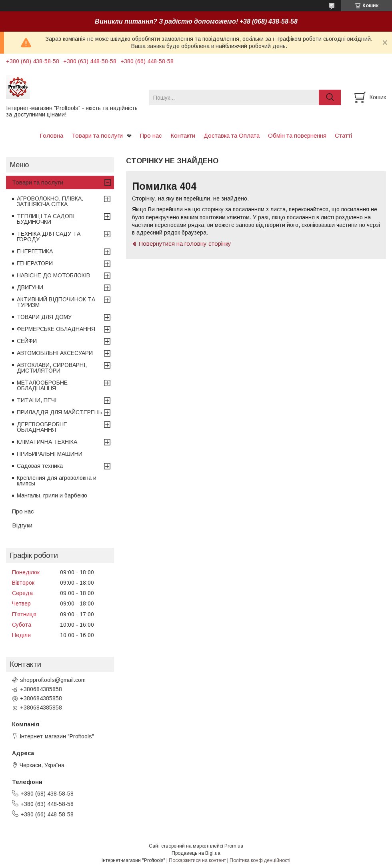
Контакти (183, 135)
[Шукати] (330, 97)
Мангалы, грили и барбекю (52, 495)
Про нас (151, 135)
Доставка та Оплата (232, 135)
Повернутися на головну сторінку (185, 244)
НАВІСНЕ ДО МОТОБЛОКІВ (53, 275)
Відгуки (22, 525)
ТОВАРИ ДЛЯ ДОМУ (44, 317)
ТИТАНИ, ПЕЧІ (37, 400)
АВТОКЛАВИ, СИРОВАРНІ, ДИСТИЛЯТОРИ (52, 368)
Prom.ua (234, 846)
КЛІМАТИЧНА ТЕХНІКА (47, 442)
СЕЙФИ (27, 341)
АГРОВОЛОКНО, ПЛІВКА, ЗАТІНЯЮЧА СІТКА (50, 201)
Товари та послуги (97, 135)
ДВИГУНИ (30, 287)
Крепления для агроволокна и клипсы (57, 481)
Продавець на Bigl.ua (196, 853)
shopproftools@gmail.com (53, 680)
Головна (51, 135)
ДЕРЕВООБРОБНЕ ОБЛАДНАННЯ (42, 427)
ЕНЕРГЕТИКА (35, 251)
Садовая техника (40, 466)
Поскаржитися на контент (197, 860)
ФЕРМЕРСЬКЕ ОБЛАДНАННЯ (56, 329)
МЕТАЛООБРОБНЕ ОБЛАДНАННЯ (42, 385)
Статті (343, 135)
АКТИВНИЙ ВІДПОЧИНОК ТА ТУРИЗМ (56, 302)
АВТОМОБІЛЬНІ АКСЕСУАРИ (55, 353)
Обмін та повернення (297, 135)
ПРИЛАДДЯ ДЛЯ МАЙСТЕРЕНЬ (59, 412)
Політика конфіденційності (260, 860)
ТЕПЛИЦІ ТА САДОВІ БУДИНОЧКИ (46, 219)
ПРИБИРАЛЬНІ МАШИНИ (50, 454)
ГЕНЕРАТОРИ (35, 263)
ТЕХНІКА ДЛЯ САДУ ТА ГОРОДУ (49, 237)
